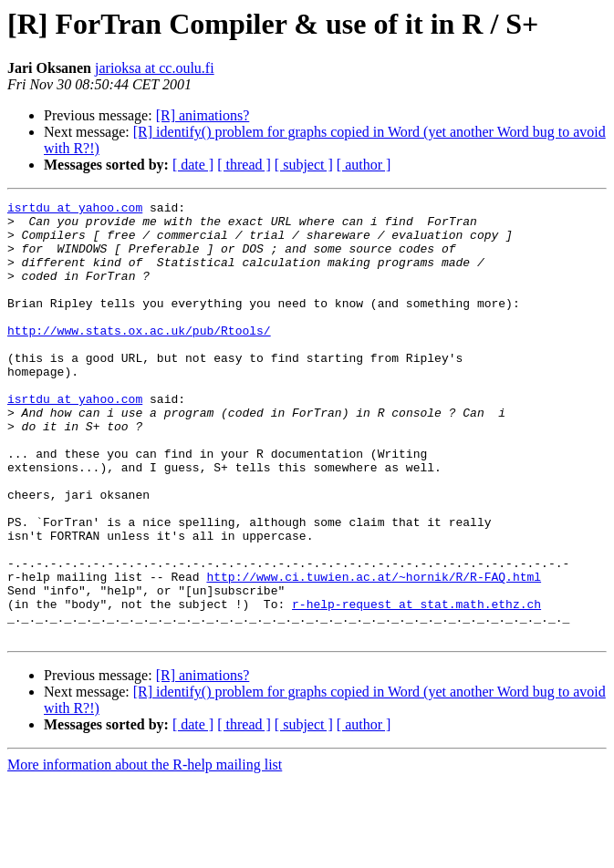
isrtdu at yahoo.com (75, 210)
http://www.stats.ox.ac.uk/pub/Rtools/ (139, 357)
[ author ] (364, 165)
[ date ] (193, 165)
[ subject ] (304, 165)
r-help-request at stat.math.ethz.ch (416, 686)
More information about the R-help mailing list (145, 852)
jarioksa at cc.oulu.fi (155, 68)
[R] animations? (203, 115)
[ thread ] (244, 165)
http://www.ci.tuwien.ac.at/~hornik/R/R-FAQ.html (374, 653)
